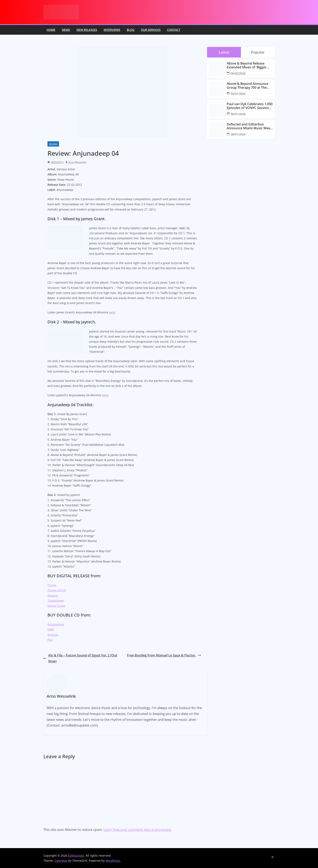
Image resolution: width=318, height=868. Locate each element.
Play (50, 640)
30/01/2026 (238, 94)
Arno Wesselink (77, 162)
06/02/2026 (238, 73)
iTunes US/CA (57, 590)
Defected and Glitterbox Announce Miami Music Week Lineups (249, 126)
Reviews (53, 144)
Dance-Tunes (56, 606)
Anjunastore (56, 624)
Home (51, 30)
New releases (87, 30)
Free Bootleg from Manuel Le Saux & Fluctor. (164, 655)
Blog (131, 30)
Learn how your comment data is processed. (138, 830)
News (66, 30)
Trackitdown (56, 601)
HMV (51, 629)
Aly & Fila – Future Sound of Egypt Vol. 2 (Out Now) (80, 658)
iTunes (52, 585)
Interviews (112, 30)
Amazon (53, 595)
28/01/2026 (238, 134)
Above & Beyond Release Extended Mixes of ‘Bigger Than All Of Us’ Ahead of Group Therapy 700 (247, 65)
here (112, 312)
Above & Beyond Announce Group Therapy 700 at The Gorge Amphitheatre (248, 86)
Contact (174, 30)
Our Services (151, 30)
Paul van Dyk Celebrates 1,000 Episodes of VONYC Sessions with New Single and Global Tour (250, 106)
